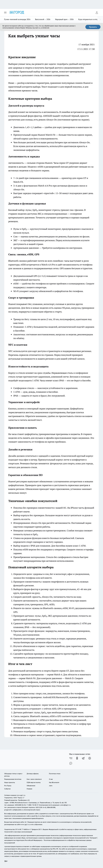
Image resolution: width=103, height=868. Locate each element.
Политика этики (55, 774)
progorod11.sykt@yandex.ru (14, 810)
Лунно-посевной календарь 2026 (17, 19)
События (7, 789)
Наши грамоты (10, 782)
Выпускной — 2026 (43, 19)
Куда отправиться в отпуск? (89, 19)
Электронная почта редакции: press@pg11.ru (55, 805)
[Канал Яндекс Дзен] (90, 758)
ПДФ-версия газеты (34, 782)
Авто (51, 786)
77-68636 (25, 829)
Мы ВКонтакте (54, 782)
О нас (51, 779)
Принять (93, 27)
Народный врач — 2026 (64, 19)
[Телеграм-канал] (83, 758)
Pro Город (8, 786)
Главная (29, 789)
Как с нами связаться (34, 779)
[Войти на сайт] (97, 13)
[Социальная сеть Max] (71, 763)
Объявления (31, 786)
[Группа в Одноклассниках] (77, 758)
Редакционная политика (13, 779)
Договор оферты (33, 774)
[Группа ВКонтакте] (71, 758)
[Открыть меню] (5, 13)
